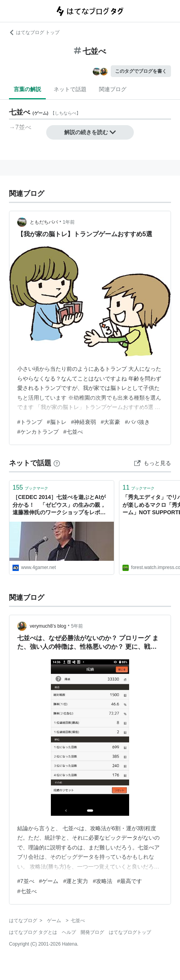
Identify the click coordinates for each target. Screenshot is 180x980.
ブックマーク (30, 487)
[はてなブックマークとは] (57, 463)
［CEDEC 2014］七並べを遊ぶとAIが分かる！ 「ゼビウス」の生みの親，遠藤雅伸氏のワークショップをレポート (59, 505)
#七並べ (73, 432)
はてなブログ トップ (34, 32)
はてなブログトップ (130, 932)
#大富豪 (110, 422)
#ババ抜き (137, 422)
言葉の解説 (27, 89)
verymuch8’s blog (48, 626)
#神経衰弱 (84, 422)
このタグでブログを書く (141, 71)
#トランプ (30, 422)
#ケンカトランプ (38, 432)
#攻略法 (103, 881)
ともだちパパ (44, 222)
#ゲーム (49, 881)
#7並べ (26, 881)
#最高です (130, 881)
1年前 (69, 222)
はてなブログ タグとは (33, 932)
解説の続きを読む (90, 132)
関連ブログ (113, 89)
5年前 (77, 626)
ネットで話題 (70, 89)
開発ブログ (92, 932)
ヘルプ (69, 932)
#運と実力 (76, 881)
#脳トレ (57, 422)
